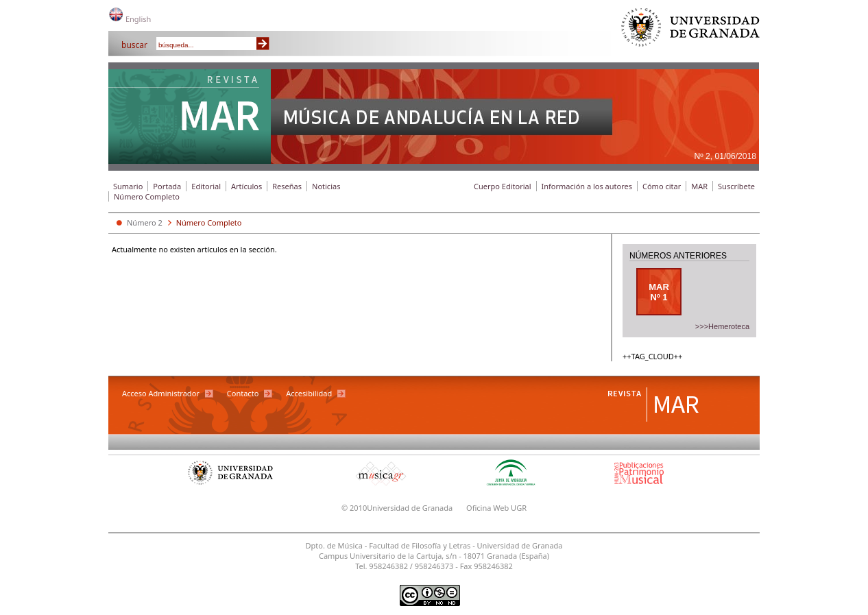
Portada (167, 186)
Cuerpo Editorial (503, 186)
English (138, 19)
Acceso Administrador (161, 393)
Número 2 (145, 222)
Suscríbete (736, 186)
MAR (699, 186)
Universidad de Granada (691, 31)
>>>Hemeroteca (722, 326)
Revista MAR (190, 108)
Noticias (326, 186)
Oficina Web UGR (496, 508)
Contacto (243, 393)
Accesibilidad (309, 393)
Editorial (206, 186)
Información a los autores (587, 186)
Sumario (128, 186)
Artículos (246, 186)
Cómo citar (662, 186)
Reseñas (287, 186)
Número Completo (147, 196)
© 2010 (354, 508)
